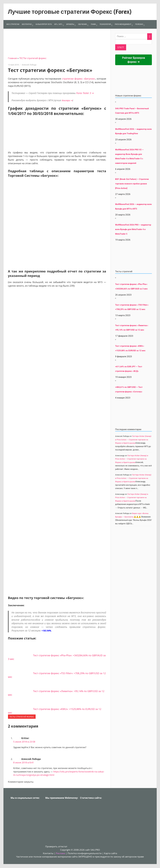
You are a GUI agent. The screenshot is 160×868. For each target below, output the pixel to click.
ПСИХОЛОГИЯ (105, 24)
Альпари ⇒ (67, 100)
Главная (12, 58)
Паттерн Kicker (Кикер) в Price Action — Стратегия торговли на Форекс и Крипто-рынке (133, 440)
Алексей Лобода (29, 65)
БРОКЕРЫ (70, 24)
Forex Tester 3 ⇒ (85, 93)
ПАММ (93, 24)
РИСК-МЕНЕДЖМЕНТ (123, 24)
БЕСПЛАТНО (27, 24)
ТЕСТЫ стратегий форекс (33, 58)
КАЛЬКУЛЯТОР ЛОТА (44, 24)
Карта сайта (111, 853)
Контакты (48, 853)
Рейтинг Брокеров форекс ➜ (134, 60)
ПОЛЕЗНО (139, 24)
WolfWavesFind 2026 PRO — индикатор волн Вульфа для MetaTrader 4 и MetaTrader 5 (133, 229)
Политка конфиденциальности (85, 853)
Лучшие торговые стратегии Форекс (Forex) (70, 12)
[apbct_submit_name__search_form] (121, 47)
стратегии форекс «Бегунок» (79, 79)
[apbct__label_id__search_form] (134, 42)
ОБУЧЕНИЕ (83, 24)
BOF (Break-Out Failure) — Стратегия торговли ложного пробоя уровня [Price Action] (132, 184)
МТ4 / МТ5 (58, 24)
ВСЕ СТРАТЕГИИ (13, 24)
